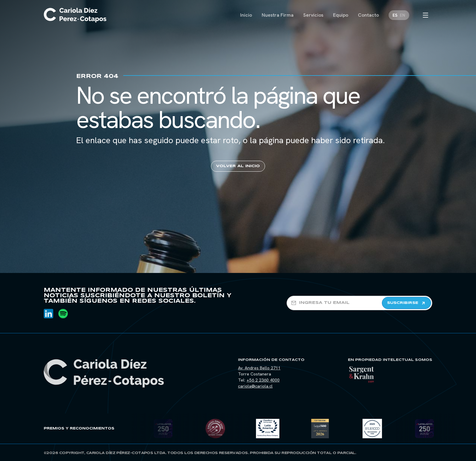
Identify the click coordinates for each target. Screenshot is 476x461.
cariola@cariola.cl (255, 386)
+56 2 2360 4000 (263, 380)
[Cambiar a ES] (395, 15)
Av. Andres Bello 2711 (259, 368)
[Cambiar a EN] (403, 15)
